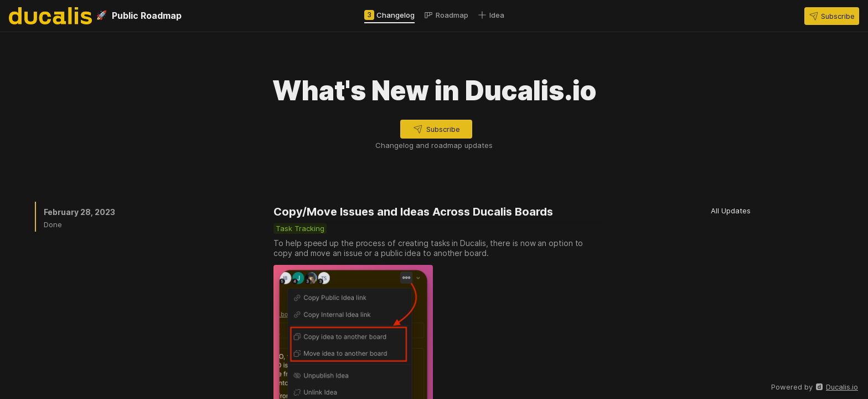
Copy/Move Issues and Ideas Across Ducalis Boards (413, 212)
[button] (832, 16)
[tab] (389, 15)
